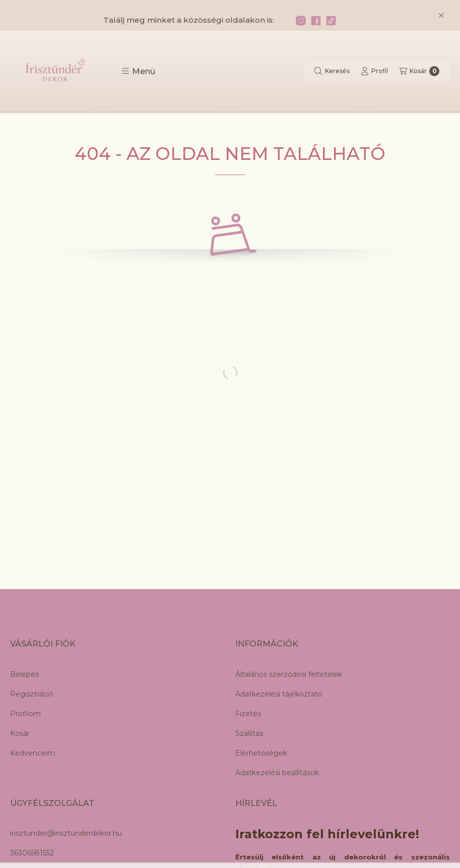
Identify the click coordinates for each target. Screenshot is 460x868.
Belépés (24, 674)
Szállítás (249, 733)
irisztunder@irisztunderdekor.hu (66, 833)
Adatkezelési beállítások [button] (277, 773)
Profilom (25, 714)
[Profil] (374, 71)
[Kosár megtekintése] (419, 71)
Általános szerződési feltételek (289, 674)
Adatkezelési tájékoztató (279, 694)
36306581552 (32, 853)
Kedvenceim (32, 753)
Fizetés (248, 714)
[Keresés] (332, 71)
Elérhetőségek (261, 753)
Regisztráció (32, 694)
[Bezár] (441, 16)
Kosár (20, 733)
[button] (138, 71)
